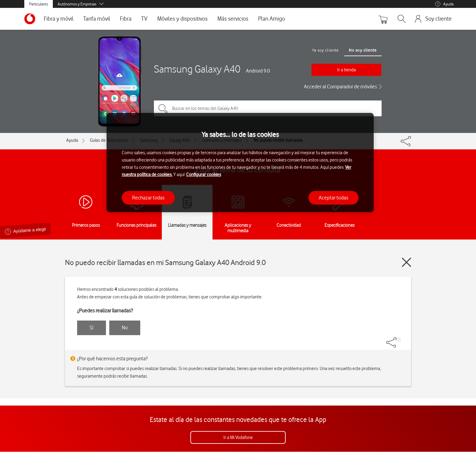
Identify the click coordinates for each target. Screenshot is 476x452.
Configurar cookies (204, 175)
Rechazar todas (148, 198)
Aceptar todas (333, 198)
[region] (240, 163)
